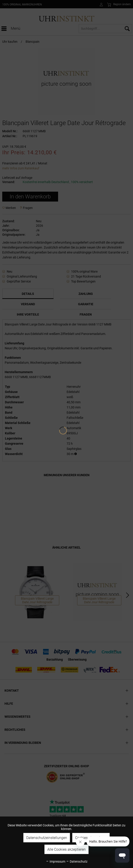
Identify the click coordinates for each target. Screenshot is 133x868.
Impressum (56, 861)
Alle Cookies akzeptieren (66, 849)
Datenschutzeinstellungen (47, 838)
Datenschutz (77, 861)
